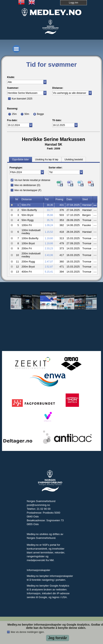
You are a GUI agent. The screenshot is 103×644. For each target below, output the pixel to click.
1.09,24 (49, 225)
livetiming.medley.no (38, 296)
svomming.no (48, 293)
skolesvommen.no (80, 296)
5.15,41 (49, 272)
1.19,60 (49, 238)
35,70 (50, 220)
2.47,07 (49, 262)
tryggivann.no (90, 296)
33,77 (50, 210)
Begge (40, 114)
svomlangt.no (59, 296)
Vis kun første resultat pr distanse (32, 180)
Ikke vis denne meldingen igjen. (28, 632)
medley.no (16, 296)
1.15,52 (49, 232)
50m (27, 114)
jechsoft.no (27, 296)
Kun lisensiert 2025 (22, 99)
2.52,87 (49, 267)
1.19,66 (49, 243)
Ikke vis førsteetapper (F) (28, 190)
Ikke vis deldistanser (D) (27, 185)
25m (14, 114)
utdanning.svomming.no (69, 296)
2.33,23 (49, 249)
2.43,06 (49, 255)
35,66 (50, 215)
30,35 (50, 205)
